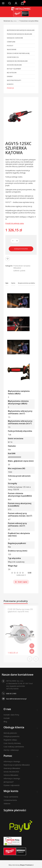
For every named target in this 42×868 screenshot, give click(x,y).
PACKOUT (10, 46)
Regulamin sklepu (10, 740)
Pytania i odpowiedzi (12, 785)
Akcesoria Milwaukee (14, 65)
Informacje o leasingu (12, 761)
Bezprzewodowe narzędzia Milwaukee (21, 30)
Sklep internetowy (20, 865)
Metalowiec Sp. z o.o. (10, 21)
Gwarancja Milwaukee (12, 768)
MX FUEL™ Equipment (14, 69)
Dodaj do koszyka (21, 249)
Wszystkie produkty (14, 80)
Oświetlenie (11, 42)
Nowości (10, 84)
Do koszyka (32, 651)
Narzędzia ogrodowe (15, 38)
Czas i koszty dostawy (12, 743)
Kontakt (7, 718)
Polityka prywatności (11, 736)
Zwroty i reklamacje (11, 750)
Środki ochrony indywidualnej (18, 53)
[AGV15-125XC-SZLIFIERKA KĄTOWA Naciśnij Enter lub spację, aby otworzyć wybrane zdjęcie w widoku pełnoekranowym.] (21, 116)
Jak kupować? (9, 782)
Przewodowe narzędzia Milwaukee (30, 21)
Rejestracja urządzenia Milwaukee (17, 765)
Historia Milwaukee (11, 775)
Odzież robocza (13, 57)
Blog (5, 722)
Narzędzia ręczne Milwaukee (17, 61)
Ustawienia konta (10, 800)
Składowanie (12, 49)
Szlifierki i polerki (19, 271)
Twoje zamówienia (11, 797)
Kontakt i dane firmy (11, 715)
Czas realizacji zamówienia (14, 747)
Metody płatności (10, 733)
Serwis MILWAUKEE (11, 772)
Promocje (10, 88)
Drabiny (10, 76)
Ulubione (7, 803)
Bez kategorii (12, 73)
